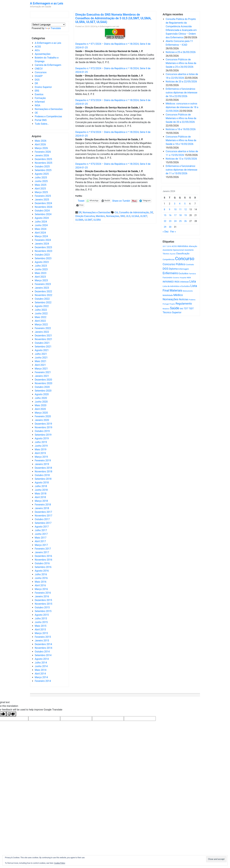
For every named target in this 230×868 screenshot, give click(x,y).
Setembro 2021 (43, 347)
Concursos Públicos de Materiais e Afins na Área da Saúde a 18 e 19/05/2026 (181, 140)
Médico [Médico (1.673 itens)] (178, 295)
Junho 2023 (41, 269)
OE (36, 113)
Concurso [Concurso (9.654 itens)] (185, 259)
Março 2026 (41, 148)
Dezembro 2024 (43, 203)
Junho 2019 (41, 446)
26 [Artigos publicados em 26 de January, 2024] (185, 221)
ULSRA (97, 220)
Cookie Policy (60, 863)
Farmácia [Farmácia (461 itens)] (192, 274)
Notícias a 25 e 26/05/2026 (181, 52)
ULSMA (79, 220)
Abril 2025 (40, 189)
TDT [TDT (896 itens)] (186, 309)
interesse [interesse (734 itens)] (185, 282)
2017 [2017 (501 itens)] (165, 246)
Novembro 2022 (43, 295)
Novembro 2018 (43, 472)
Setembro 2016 (43, 567)
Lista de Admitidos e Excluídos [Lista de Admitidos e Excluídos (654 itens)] (176, 286)
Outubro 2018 (42, 475)
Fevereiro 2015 (43, 637)
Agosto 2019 (42, 438)
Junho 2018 (41, 490)
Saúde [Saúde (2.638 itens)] (175, 308)
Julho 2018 (41, 486)
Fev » (173, 232)
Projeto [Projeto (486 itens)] (172, 304)
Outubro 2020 (42, 387)
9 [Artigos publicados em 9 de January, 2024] (170, 209)
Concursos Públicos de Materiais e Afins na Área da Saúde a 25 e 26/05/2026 (181, 63)
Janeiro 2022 (42, 332)
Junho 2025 (41, 181)
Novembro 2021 (43, 339)
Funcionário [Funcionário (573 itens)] (168, 278)
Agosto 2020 (42, 394)
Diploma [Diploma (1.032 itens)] (173, 269)
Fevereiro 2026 (43, 152)
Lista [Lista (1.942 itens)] (193, 281)
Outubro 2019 (42, 431)
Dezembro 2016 (43, 556)
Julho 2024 (41, 222)
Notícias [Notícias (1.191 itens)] (184, 299)
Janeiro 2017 (42, 552)
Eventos (39, 94)
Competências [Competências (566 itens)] (169, 260)
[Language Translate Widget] (48, 25)
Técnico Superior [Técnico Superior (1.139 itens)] (172, 312)
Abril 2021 (40, 365)
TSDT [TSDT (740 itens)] (191, 309)
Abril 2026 (40, 144)
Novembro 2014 (43, 648)
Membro (100, 216)
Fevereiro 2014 (43, 681)
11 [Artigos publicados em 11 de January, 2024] (180, 209)
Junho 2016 (41, 578)
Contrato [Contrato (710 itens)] (190, 265)
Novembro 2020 (43, 383)
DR (36, 83)
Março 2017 (41, 545)
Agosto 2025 (42, 174)
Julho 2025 (41, 178)
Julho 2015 (41, 619)
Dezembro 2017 (43, 512)
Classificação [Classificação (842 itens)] (183, 254)
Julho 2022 (41, 310)
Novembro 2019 (43, 427)
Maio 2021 (41, 361)
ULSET (144, 216)
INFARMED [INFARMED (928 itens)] (168, 282)
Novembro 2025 (43, 163)
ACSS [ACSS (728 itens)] (174, 246)
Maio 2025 (41, 185)
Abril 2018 (40, 497)
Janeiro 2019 (42, 464)
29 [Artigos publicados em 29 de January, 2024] (165, 227)
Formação (40, 98)
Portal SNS (41, 120)
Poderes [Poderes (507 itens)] (192, 300)
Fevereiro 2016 (43, 593)
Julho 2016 (41, 574)
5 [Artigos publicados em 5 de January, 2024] (185, 204)
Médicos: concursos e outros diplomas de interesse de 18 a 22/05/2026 (182, 107)
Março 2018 (41, 501)
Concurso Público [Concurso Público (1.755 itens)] (174, 264)
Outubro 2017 (42, 519)
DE (152, 212)
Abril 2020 (40, 409)
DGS (37, 80)
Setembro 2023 (43, 258)
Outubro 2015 (42, 607)
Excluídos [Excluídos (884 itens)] (184, 273)
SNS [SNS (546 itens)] (182, 309)
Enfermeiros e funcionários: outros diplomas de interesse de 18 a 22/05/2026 (181, 93)
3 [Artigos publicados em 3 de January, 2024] (175, 204)
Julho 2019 (41, 442)
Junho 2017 (41, 534)
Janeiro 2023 (42, 288)
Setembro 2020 (43, 391)
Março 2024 (41, 236)
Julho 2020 (41, 398)
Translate (53, 28)
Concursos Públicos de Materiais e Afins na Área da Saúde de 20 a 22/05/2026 (181, 118)
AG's (37, 50)
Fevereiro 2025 (43, 196)
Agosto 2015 (42, 615)
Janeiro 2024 (42, 244)
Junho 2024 (41, 225)
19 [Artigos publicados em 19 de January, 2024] (185, 215)
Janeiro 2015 (42, 641)
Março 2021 (41, 369)
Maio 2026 (41, 141)
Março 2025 (41, 192)
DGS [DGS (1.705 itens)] (165, 269)
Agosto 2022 (42, 306)
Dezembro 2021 (43, 336)
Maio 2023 (41, 273)
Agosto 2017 (42, 527)
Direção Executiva (85, 216)
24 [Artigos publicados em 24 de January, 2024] (175, 221)
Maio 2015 (41, 626)
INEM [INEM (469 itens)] (189, 278)
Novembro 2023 (43, 251)
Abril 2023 (40, 277)
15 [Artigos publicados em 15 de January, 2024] (165, 215)
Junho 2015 (41, 622)
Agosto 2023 (42, 262)
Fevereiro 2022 (43, 328)
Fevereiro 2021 (43, 372)
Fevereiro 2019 (43, 460)
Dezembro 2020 (43, 380)
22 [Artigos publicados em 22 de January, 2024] (165, 221)
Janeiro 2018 (42, 508)
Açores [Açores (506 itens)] (173, 254)
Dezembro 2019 (43, 424)
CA (116, 212)
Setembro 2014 (43, 655)
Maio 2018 (41, 494)
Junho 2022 (41, 313)
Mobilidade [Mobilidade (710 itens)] (168, 295)
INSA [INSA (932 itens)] (177, 282)
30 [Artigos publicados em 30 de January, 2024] (170, 227)
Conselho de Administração (134, 212)
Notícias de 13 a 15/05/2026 (181, 159)
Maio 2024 (41, 229)
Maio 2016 (41, 582)
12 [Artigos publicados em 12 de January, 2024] (185, 209)
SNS (123, 216)
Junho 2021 (41, 358)
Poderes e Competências (48, 116)
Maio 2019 (41, 449)
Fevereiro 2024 (43, 240)
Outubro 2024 (42, 211)
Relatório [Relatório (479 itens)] (166, 309)
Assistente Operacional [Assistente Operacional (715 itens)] (173, 250)
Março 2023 (41, 280)
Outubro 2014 (42, 652)
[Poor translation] (11, 714)
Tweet (81, 201)
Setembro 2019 (43, 435)
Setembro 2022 (43, 302)
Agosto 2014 (42, 659)
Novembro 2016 (43, 560)
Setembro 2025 (43, 170)
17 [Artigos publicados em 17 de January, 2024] (175, 215)
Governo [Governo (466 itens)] (176, 278)
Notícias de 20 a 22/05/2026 (181, 82)
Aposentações (43, 54)
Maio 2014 (41, 670)
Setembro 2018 (43, 479)
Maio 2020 (41, 405)
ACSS (38, 47)
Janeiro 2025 (42, 200)
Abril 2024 (40, 233)
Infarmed (40, 102)
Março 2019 (41, 457)
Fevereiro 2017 (43, 549)
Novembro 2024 (43, 207)
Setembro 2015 (43, 611)
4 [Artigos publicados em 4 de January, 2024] (180, 204)
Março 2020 (41, 413)
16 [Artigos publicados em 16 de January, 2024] (170, 215)
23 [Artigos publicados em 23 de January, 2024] (170, 221)
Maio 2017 (41, 538)
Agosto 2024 (42, 218)
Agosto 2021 (42, 350)
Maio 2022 (41, 317)
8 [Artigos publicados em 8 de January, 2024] (164, 209)
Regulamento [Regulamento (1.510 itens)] (184, 304)
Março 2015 (41, 633)
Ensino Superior (43, 87)
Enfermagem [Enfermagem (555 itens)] (184, 269)
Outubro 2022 (42, 299)
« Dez (166, 232)
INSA (38, 105)
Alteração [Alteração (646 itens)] (193, 246)
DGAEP (39, 76)
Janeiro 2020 (42, 420)
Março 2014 (41, 677)
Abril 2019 (40, 453)
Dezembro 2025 (43, 159)
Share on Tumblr (121, 201)
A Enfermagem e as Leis (47, 3)
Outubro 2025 (42, 167)
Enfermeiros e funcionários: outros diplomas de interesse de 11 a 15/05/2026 (181, 170)
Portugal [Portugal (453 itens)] (166, 304)
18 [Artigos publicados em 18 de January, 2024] (180, 215)
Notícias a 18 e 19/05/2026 (181, 129)
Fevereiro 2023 (43, 284)
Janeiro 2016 (42, 596)
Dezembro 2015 (43, 600)
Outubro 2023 (42, 255)
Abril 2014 (40, 674)
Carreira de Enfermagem (48, 65)
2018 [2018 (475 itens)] (169, 246)
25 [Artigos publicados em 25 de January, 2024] (180, 221)
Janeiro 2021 (42, 376)
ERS (37, 91)
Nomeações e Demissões (49, 109)
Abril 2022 (40, 321)
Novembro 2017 (43, 516)
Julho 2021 (41, 354)
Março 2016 (41, 589)
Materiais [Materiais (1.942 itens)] (176, 291)
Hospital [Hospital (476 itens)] (183, 278)
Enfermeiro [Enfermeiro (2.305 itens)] (170, 273)
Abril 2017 (40, 541)
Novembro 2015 (43, 604)
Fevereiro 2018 (43, 505)
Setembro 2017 (43, 523)
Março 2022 (41, 325)
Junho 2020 (41, 402)
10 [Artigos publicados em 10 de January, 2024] (175, 209)
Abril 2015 (40, 630)
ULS (128, 216)
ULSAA (135, 216)
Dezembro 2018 (43, 468)
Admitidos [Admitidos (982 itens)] (183, 246)
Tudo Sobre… (42, 124)
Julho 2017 (41, 530)
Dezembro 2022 (43, 291)
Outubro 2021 (42, 343)
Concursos (41, 72)
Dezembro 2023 (43, 247)
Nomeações (113, 216)
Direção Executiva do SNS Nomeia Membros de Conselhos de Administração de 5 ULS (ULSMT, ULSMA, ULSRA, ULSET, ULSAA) (113, 18)
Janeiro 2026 (42, 155)
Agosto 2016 (42, 571)
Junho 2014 (41, 666)
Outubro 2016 (42, 563)
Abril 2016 (40, 585)
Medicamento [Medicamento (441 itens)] (188, 291)
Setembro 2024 (43, 214)
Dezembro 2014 (43, 644)
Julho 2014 (41, 663)
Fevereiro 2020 (43, 416)
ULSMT (88, 220)
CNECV (39, 69)
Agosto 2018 (42, 483)
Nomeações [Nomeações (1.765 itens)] (171, 299)
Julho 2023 (41, 266)
